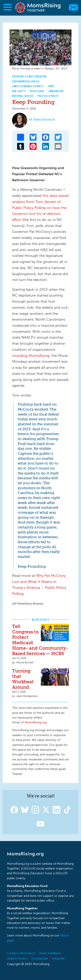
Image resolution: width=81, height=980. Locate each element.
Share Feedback (50, 953)
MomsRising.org (38, 7)
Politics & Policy (48, 96)
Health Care (37, 91)
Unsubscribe (40, 958)
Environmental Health (26, 81)
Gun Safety (19, 91)
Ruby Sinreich (44, 120)
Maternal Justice (23, 96)
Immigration (56, 91)
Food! (51, 86)
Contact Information (21, 953)
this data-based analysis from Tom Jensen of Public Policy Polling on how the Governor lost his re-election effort (40, 208)
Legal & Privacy (17, 958)
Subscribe (58, 958)
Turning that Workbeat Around (23, 679)
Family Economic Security (28, 86)
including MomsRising (31, 355)
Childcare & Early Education (29, 76)
